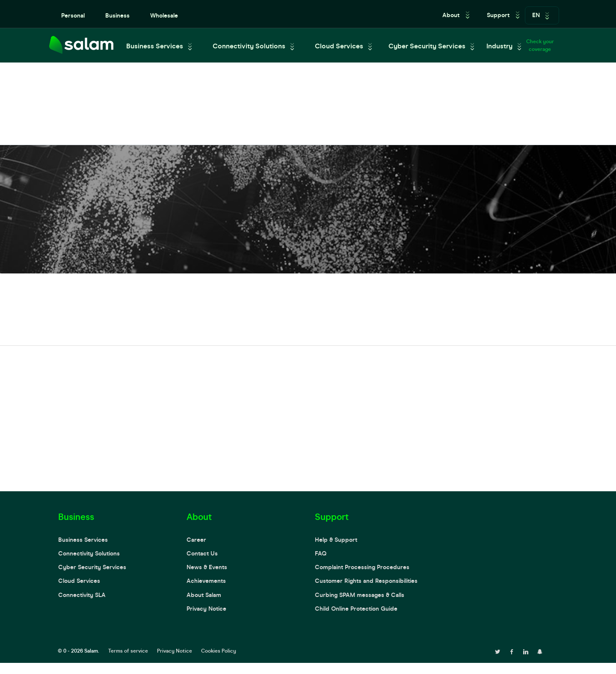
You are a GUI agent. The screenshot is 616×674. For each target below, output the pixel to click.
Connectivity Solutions (249, 46)
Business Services (155, 46)
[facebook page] (512, 651)
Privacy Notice (206, 609)
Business (117, 16)
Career (196, 540)
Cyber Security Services (427, 46)
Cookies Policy (219, 651)
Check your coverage (540, 45)
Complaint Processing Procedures (362, 567)
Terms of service (128, 651)
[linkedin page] (526, 651)
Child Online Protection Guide (356, 609)
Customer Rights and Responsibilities (366, 581)
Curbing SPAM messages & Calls (360, 595)
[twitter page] (498, 651)
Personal (73, 16)
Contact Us (202, 554)
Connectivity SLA (82, 595)
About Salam (204, 595)
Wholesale (164, 16)
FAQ (321, 554)
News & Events (207, 567)
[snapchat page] (540, 651)
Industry (499, 46)
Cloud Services (339, 46)
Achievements (206, 581)
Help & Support (336, 540)
